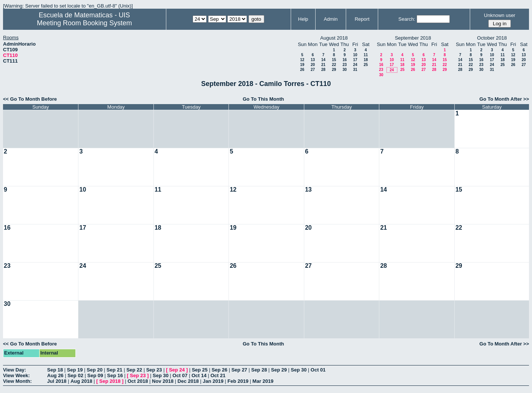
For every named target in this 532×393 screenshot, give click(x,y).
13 (313, 60)
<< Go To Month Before (30, 99)
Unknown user (500, 15)
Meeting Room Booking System (84, 23)
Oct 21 (218, 375)
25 (366, 65)
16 (344, 60)
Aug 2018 (81, 381)
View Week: (16, 375)
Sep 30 (299, 370)
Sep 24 (177, 370)
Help (303, 19)
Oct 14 (199, 375)
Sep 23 (154, 370)
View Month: (17, 381)
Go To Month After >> (504, 99)
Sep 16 (115, 375)
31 (355, 70)
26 (302, 70)
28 (323, 70)
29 (334, 70)
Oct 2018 (138, 381)
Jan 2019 (213, 381)
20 (313, 65)
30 (344, 70)
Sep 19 (75, 370)
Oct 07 (180, 375)
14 (323, 60)
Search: (407, 19)
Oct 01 (318, 370)
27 (313, 70)
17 (355, 60)
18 (366, 60)
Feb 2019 (238, 381)
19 (302, 65)
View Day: (15, 370)
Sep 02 (75, 375)
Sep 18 (55, 370)
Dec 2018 (188, 381)
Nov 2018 (163, 381)
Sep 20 (95, 370)
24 (355, 65)
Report (362, 19)
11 (366, 55)
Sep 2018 (110, 381)
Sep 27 (239, 370)
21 (323, 65)
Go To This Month (264, 99)
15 (334, 60)
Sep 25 (200, 370)
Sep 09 (95, 375)
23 (344, 65)
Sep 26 (219, 370)
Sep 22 (134, 370)
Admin (331, 19)
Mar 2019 (263, 381)
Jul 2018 (57, 381)
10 (355, 55)
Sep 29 (279, 370)
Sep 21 (115, 370)
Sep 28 (259, 370)
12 (302, 60)
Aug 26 (55, 375)
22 (334, 65)
